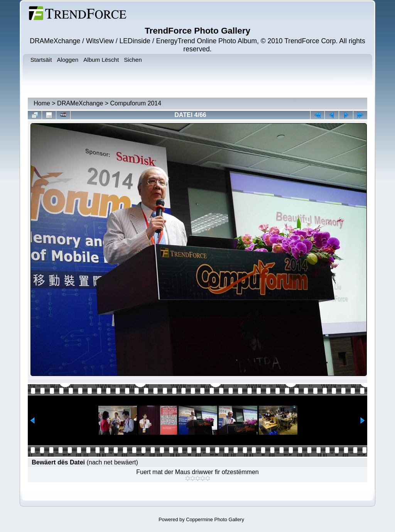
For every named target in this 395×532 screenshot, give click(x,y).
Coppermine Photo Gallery (215, 519)
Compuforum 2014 (136, 103)
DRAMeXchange (80, 103)
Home (42, 103)
